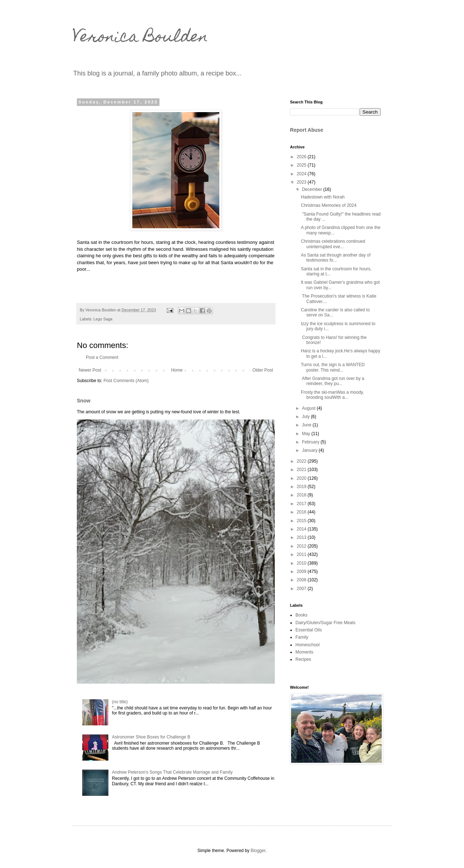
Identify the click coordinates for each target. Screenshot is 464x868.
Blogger (258, 851)
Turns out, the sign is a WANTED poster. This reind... (333, 367)
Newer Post (90, 370)
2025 (302, 165)
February (311, 442)
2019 (302, 487)
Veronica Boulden (140, 38)
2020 (302, 478)
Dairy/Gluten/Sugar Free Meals (325, 623)
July (306, 417)
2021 (302, 470)
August (309, 408)
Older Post (263, 370)
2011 (302, 554)
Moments (304, 652)
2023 (302, 182)
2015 (302, 521)
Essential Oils (309, 630)
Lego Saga (103, 319)
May (307, 434)
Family (302, 637)
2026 (302, 157)
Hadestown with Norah (323, 197)
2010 (302, 563)
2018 (302, 495)
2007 (302, 589)
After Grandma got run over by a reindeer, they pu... (333, 381)
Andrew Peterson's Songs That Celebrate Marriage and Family (172, 772)
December (313, 189)
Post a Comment (102, 357)
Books (301, 615)
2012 (302, 546)
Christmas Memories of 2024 (329, 205)
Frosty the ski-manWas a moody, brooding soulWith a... (332, 395)
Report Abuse (306, 130)
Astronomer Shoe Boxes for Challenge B (151, 737)
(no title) (120, 702)
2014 (302, 529)
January (310, 450)
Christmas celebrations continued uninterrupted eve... (333, 244)
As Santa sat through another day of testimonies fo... (336, 258)
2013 (302, 537)
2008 (302, 580)
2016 (302, 512)
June (307, 425)
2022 (302, 461)
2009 (302, 572)
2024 (302, 174)
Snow (84, 401)
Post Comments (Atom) (126, 381)
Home (177, 370)
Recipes (303, 659)
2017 (302, 504)
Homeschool (308, 645)
